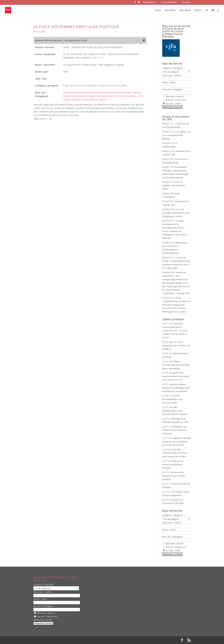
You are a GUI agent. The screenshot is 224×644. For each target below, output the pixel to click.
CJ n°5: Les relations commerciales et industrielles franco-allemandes (176, 365)
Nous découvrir (149, 2)
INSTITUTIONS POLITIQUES (122, 96)
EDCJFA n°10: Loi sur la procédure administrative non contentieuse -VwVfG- (176, 213)
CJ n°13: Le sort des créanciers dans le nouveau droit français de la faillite (175, 453)
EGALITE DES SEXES (98, 96)
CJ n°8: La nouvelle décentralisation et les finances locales (173, 399)
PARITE (103, 100)
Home (158, 10)
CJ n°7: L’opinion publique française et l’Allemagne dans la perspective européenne (176, 388)
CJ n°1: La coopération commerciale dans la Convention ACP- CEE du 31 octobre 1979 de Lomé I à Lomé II (175, 331)
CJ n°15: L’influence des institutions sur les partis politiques (174, 476)
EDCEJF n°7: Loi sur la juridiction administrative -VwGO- (174, 185)
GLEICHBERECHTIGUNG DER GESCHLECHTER (109, 93)
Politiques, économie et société (112, 86)
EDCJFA (198, 10)
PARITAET (137, 93)
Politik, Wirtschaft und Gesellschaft (79, 86)
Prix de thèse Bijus (169, 2)
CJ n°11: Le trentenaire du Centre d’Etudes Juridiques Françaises (174, 430)
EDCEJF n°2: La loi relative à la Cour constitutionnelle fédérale (176, 135)
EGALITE (83, 96)
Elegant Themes (52, 640)
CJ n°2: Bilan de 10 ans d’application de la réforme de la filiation (176, 345)
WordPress (81, 640)
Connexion (186, 2)
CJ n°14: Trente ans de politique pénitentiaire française (173, 464)
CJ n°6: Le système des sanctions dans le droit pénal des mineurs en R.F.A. (176, 376)
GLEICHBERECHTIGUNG (75, 93)
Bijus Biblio (170, 10)
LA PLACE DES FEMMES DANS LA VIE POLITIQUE (76, 27)
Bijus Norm (185, 10)
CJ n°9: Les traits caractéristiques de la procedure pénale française (175, 411)
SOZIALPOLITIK (71, 96)
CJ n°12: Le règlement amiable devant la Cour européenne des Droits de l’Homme (176, 442)
